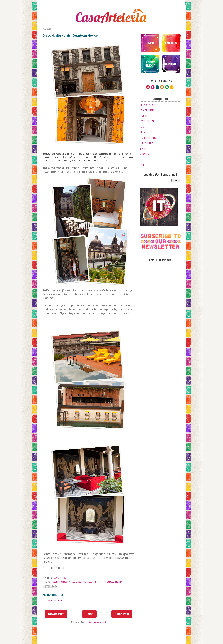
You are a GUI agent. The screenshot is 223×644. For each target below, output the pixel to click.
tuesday (118, 582)
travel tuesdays (107, 582)
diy (141, 160)
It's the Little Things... (150, 138)
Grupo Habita (81, 582)
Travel (97, 582)
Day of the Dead (147, 121)
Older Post (122, 614)
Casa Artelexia (147, 110)
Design (56, 582)
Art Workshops (148, 105)
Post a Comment (54, 600)
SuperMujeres (147, 143)
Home (89, 614)
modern (91, 582)
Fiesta (143, 132)
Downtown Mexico (67, 582)
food (142, 165)
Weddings (144, 154)
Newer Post (56, 614)
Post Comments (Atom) (95, 622)
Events (143, 127)
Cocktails (144, 116)
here (55, 568)
